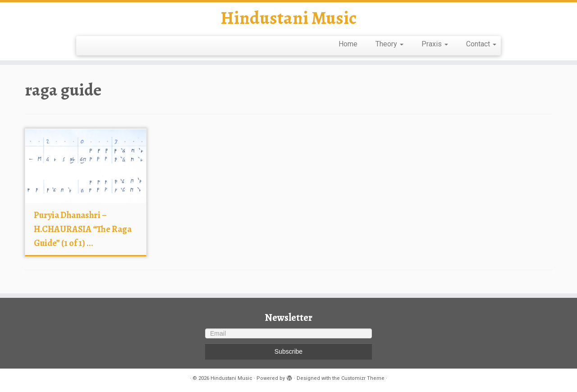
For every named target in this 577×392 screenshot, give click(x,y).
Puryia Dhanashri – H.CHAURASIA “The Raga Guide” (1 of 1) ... (83, 229)
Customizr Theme (363, 378)
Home (348, 44)
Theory (389, 44)
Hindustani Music (288, 18)
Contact (481, 44)
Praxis (435, 44)
